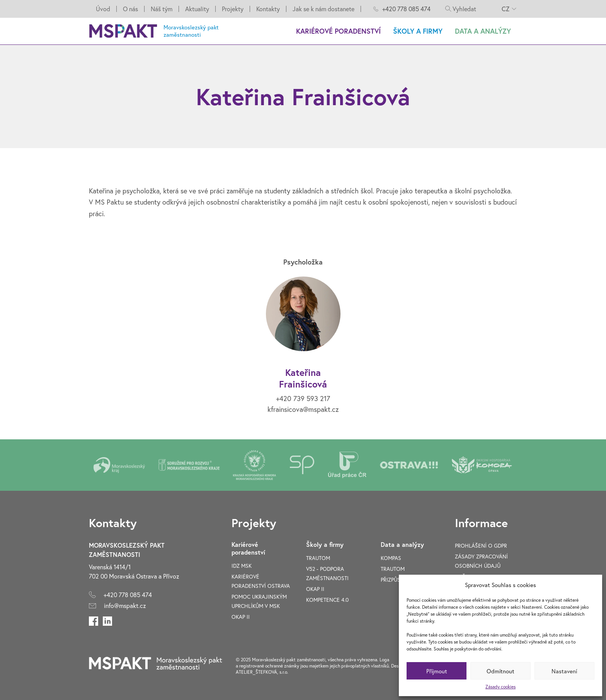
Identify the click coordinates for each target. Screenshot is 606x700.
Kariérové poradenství (338, 31)
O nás (130, 9)
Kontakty (268, 9)
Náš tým (162, 9)
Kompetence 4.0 (327, 600)
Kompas (391, 558)
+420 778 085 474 (406, 9)
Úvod (103, 9)
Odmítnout (500, 671)
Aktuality (197, 9)
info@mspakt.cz (125, 605)
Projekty (233, 9)
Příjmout (437, 671)
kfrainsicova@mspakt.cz (303, 409)
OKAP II (241, 617)
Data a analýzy (483, 31)
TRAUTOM (318, 558)
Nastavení (564, 671)
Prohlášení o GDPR (481, 545)
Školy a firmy (418, 31)
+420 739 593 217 (303, 398)
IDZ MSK (242, 566)
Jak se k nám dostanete (323, 9)
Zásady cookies (500, 687)
